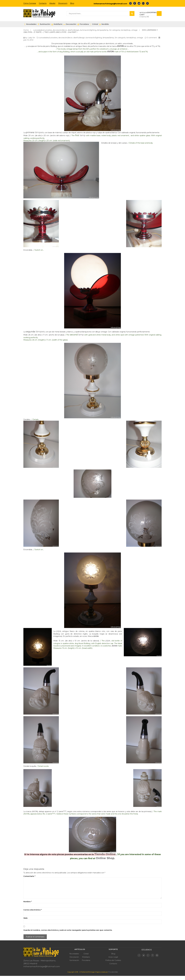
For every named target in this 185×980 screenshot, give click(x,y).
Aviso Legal (113, 957)
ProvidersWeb (113, 972)
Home (26, 30)
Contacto (43, 3)
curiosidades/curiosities (43, 30)
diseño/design (74, 30)
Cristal (94, 24)
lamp (83, 135)
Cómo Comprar (30, 3)
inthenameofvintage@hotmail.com (110, 4)
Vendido (104, 24)
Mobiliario (57, 24)
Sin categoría (115, 30)
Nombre (28, 902)
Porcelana (83, 24)
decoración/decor (60, 30)
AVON (120, 46)
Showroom (63, 3)
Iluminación (44, 24)
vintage (134, 30)
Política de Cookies (113, 960)
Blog (72, 3)
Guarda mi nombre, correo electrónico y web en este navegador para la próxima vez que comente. (68, 930)
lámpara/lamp (103, 30)
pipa (59, 631)
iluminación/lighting (88, 30)
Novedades (30, 24)
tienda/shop (126, 30)
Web (25, 918)
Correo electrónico (33, 910)
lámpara (39, 132)
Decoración (70, 24)
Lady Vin (32, 38)
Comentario (29, 876)
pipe (108, 641)
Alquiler (52, 3)
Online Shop (105, 858)
